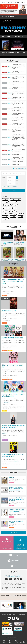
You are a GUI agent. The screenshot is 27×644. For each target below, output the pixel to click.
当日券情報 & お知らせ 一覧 (20, 168)
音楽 (16, 205)
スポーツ (7, 208)
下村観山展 (11, 478)
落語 (15, 211)
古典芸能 (7, 211)
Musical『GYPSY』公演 (9, 310)
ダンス (6, 219)
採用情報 (9, 615)
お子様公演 (7, 205)
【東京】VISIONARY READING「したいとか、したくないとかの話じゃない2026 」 (13, 281)
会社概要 (4, 615)
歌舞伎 (14, 216)
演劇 (15, 208)
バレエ (14, 202)
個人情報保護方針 (21, 615)
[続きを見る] (4, 344)
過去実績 (14, 615)
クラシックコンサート (9, 214)
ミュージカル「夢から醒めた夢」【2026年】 (16, 522)
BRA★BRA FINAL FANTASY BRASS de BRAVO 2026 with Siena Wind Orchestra (16, 489)
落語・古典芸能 (5, 440)
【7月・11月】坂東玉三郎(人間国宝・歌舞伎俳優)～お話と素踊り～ (13, 426)
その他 (6, 202)
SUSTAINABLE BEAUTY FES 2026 (12, 338)
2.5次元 (21, 214)
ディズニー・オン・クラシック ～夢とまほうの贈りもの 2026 (13, 395)
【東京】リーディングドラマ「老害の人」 (12, 366)
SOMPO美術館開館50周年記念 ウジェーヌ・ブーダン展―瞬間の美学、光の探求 (17, 499)
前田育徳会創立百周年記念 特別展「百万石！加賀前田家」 (17, 511)
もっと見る (13, 532)
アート (6, 216)
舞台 (4, 296)
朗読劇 (6, 199)
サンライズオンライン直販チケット (11, 187)
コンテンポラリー (16, 199)
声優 (22, 216)
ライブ (4, 350)
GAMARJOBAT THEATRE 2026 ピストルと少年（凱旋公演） (13, 456)
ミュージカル (4, 323)
